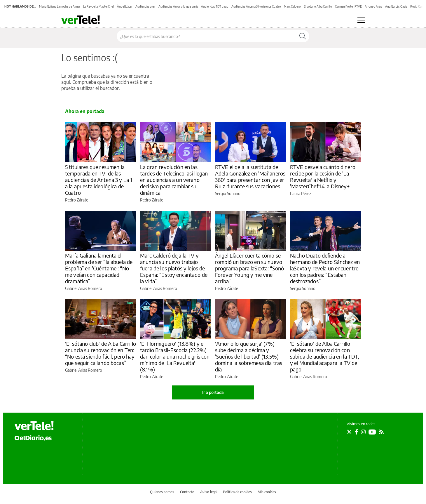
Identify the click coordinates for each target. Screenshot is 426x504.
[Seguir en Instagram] (363, 432)
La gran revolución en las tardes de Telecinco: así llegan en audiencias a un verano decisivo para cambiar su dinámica (174, 180)
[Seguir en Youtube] (372, 432)
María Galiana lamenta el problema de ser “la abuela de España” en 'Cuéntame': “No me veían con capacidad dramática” (99, 268)
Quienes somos (162, 492)
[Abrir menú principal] (361, 20)
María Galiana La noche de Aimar (60, 6)
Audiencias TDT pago (215, 6)
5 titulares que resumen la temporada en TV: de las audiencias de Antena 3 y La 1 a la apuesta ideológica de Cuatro (99, 180)
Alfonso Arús (373, 6)
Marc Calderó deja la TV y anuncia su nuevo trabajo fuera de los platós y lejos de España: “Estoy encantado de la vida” (174, 268)
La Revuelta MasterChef (99, 6)
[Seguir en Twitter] (349, 432)
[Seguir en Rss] (381, 432)
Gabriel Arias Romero (84, 288)
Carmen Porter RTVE (348, 6)
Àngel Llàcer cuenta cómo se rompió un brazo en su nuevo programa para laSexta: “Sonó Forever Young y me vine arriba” (249, 268)
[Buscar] (303, 36)
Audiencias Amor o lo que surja (178, 6)
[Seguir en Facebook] (356, 432)
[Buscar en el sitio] (206, 36)
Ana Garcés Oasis (396, 6)
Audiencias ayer (145, 6)
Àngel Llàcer (125, 6)
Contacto (187, 492)
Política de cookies (237, 492)
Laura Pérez (301, 193)
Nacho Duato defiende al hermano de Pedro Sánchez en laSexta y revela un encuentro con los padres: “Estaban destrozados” (325, 268)
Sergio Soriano (228, 193)
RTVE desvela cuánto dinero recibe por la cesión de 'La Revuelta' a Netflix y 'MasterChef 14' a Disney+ (323, 177)
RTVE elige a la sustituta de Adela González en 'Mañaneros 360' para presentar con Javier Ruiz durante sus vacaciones (250, 177)
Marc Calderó (292, 6)
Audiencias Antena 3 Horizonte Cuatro (256, 6)
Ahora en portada (85, 111)
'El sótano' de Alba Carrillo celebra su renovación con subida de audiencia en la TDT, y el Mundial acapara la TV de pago (325, 356)
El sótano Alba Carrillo (318, 6)
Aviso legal (209, 492)
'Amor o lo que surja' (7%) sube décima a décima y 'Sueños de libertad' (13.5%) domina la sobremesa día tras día (249, 356)
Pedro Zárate (77, 200)
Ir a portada (213, 392)
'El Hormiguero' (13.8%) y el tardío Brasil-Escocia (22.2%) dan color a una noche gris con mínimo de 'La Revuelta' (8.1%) (175, 356)
